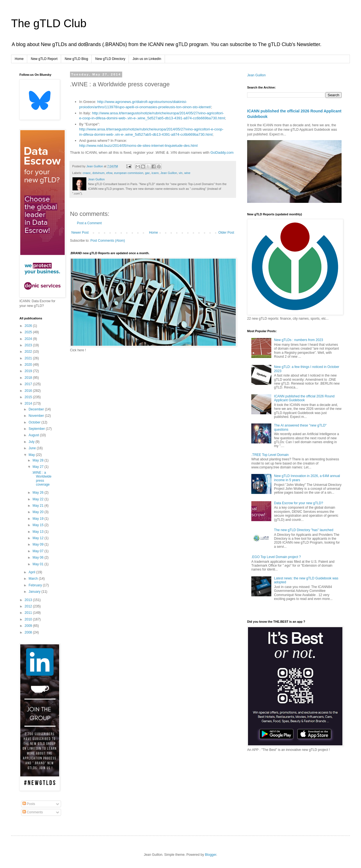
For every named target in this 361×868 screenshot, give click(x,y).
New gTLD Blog (76, 59)
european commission (129, 173)
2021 (29, 358)
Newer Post (80, 233)
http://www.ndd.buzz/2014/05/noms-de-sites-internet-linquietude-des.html (138, 146)
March (34, 579)
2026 (29, 326)
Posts (29, 804)
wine (187, 173)
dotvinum (99, 173)
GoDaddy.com (222, 152)
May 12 (38, 538)
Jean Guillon (169, 173)
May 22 (38, 499)
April (32, 572)
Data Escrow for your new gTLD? (299, 503)
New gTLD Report (44, 59)
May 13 (38, 532)
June (33, 448)
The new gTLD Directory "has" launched (304, 530)
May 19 (38, 519)
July (32, 442)
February (36, 585)
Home (19, 59)
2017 (29, 384)
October (35, 422)
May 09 (38, 544)
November (37, 416)
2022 (29, 352)
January (35, 592)
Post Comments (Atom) (108, 241)
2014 (29, 403)
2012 (29, 606)
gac (147, 173)
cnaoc (87, 173)
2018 (29, 378)
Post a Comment (89, 223)
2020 (29, 365)
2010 (29, 619)
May (32, 455)
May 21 (38, 506)
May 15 (38, 525)
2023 (29, 345)
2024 (29, 339)
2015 (29, 397)
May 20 (38, 512)
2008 (29, 632)
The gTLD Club (49, 23)
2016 (29, 391)
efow (109, 173)
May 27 (38, 467)
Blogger (211, 855)
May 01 (38, 564)
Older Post (226, 233)
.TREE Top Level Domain (270, 455)
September (37, 429)
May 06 (38, 557)
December (37, 409)
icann (155, 173)
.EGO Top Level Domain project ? (276, 557)
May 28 (38, 460)
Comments (33, 812)
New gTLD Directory (110, 59)
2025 (29, 332)
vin (181, 173)
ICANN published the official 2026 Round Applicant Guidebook (304, 398)
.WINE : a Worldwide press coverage (42, 479)
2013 (29, 600)
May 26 (38, 493)
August (34, 435)
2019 (29, 371)
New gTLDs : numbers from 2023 (299, 340)
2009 (29, 626)
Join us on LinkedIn (147, 59)
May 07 (38, 551)
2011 (29, 613)
